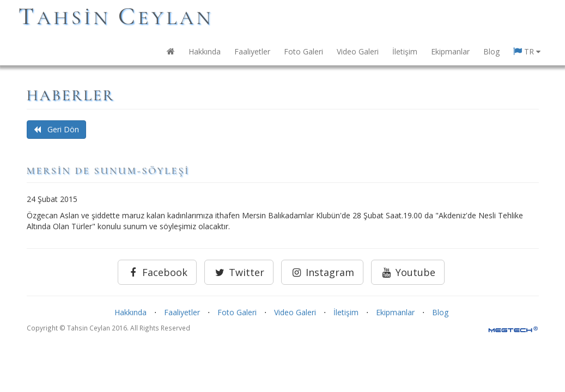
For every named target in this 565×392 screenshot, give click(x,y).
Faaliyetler (252, 51)
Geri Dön (56, 129)
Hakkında (205, 51)
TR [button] (527, 51)
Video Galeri (358, 51)
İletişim (405, 51)
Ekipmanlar (450, 51)
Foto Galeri (303, 51)
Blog (491, 51)
